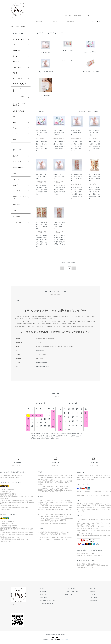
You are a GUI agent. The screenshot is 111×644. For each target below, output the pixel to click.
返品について (53, 594)
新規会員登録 (78, 15)
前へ (63, 268)
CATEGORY (39, 22)
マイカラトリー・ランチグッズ (19, 206)
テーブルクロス (18, 130)
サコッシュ (17, 63)
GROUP (55, 22)
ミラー (15, 220)
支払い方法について (55, 597)
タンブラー (17, 74)
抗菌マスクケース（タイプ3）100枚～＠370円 (59, 133)
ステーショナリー (19, 80)
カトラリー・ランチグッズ (19, 106)
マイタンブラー (18, 186)
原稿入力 (16, 118)
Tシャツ (16, 137)
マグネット (17, 45)
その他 (15, 143)
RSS (73, 594)
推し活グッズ (17, 160)
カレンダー (17, 69)
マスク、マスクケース (22, 26)
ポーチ (15, 57)
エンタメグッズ (18, 112)
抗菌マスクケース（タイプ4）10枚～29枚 (77, 133)
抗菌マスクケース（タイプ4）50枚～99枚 (41, 176)
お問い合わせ (95, 600)
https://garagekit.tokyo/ (43, 366)
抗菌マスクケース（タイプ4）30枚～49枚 (94, 133)
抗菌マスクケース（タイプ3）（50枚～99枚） (41, 133)
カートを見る (95, 597)
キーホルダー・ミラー (19, 91)
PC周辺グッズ (18, 214)
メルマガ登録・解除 (78, 591)
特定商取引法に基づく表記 (57, 600)
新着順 (96, 111)
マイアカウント (67, 15)
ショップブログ (77, 588)
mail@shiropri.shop (42, 362)
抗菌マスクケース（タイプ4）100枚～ (59, 176)
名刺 (14, 124)
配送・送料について (55, 591)
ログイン (86, 15)
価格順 (89, 111)
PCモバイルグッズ (19, 85)
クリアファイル (18, 39)
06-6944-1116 (40, 350)
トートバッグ (17, 51)
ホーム (12, 26)
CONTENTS (71, 22)
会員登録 (94, 591)
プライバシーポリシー (55, 603)
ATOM (77, 594)
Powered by (55, 638)
